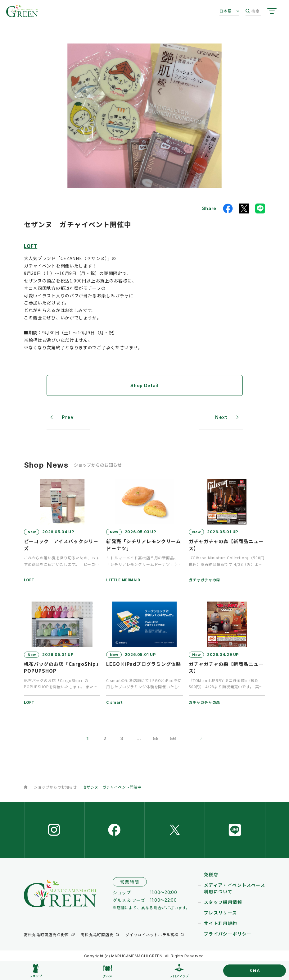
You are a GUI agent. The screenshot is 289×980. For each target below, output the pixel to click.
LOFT (31, 246)
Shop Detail (144, 385)
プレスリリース (221, 913)
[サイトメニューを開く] (272, 11)
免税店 (211, 874)
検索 (253, 11)
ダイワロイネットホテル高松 (152, 934)
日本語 (226, 11)
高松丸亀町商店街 (97, 934)
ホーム (26, 787)
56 (173, 738)
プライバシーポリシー (228, 934)
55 (156, 738)
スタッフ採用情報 (223, 902)
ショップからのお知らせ (55, 787)
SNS (255, 971)
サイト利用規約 (221, 923)
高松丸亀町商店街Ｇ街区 (46, 934)
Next (221, 417)
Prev (68, 417)
